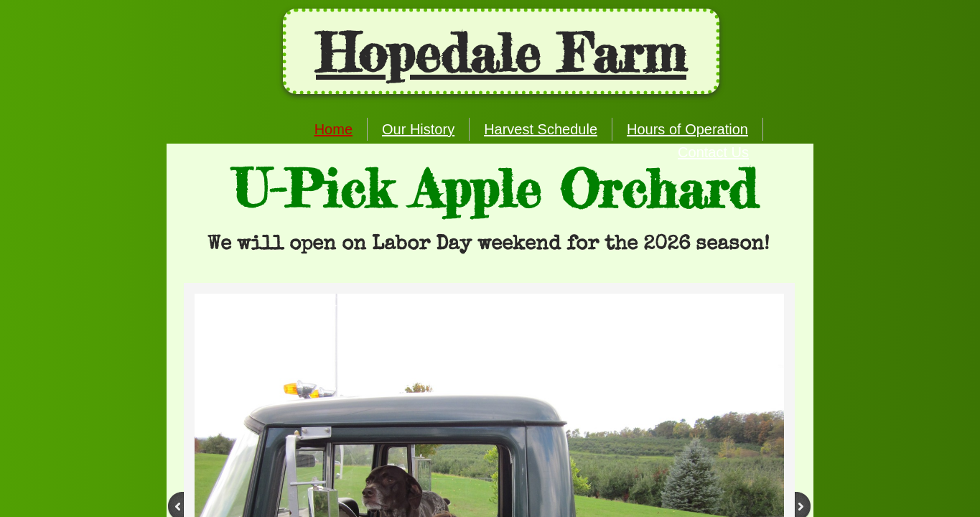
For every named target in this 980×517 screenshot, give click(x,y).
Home (333, 129)
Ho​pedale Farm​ (501, 53)
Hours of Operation (687, 129)
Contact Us (713, 152)
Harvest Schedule (541, 129)
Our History (418, 129)
